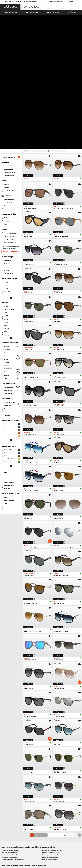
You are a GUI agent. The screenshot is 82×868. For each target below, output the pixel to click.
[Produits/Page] (59, 41)
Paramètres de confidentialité (10, 814)
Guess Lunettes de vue (49, 758)
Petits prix (6, 153)
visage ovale (11, 295)
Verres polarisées (8, 372)
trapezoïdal (11, 305)
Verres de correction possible (9, 367)
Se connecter (60, 8)
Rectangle (11, 239)
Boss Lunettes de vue (48, 765)
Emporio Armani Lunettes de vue (12, 767)
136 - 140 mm (8, 129)
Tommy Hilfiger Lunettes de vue (52, 767)
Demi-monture (11, 283)
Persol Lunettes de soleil (9, 744)
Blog (56, 818)
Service (30, 808)
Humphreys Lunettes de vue (11, 765)
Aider (56, 808)
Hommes (6, 77)
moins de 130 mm (9, 123)
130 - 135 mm (8, 126)
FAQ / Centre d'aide (60, 811)
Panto (11, 255)
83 (69, 725)
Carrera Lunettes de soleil (10, 747)
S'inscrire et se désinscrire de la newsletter (64, 815)
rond (11, 298)
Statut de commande (61, 820)
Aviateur (11, 236)
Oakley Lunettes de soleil (10, 742)
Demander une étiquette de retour (39, 816)
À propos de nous (7, 808)
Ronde (11, 245)
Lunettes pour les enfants (10, 80)
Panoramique (11, 258)
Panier (72, 8)
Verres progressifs (8, 89)
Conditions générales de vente (11, 857)
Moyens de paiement (34, 811)
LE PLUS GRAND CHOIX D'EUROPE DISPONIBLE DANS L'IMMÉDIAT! (21, 2)
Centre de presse (6, 811)
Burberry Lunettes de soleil (51, 744)
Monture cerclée (11, 277)
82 (65, 725)
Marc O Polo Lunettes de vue (11, 763)
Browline (11, 252)
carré (11, 302)
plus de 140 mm (9, 132)
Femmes (6, 74)
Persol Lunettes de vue (49, 760)
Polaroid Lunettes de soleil (51, 742)
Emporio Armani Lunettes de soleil (13, 749)
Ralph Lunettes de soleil (50, 749)
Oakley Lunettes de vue (9, 760)
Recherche (48, 8)
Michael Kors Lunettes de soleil (52, 740)
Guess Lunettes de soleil (50, 747)
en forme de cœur (11, 292)
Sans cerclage (11, 280)
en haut (78, 857)
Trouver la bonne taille (11, 141)
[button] (10, 7)
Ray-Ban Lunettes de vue (9, 758)
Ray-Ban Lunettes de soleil (10, 740)
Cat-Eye (11, 249)
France (71, 1)
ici (12, 789)
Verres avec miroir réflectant (8, 376)
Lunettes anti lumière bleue (9, 94)
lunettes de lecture (9, 99)
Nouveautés (6, 150)
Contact (3, 816)
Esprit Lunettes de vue (49, 763)
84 (74, 725)
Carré (11, 242)
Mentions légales (16, 859)
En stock (5, 160)
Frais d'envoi (32, 814)
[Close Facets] (11, 41)
